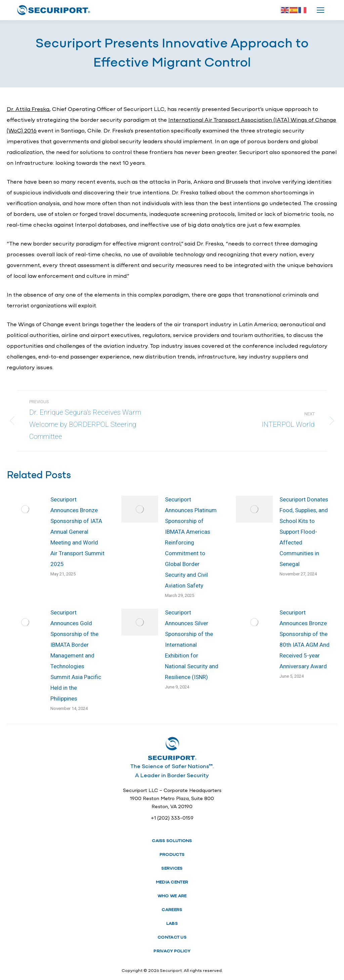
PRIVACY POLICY (172, 951)
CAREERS (172, 910)
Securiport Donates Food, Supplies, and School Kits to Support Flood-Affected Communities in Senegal (304, 532)
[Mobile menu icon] (320, 10)
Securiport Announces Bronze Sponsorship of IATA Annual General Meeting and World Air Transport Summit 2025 (77, 532)
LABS (172, 924)
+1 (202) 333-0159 (172, 818)
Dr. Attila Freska (28, 109)
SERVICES (172, 869)
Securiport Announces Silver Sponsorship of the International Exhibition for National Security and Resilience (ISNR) (192, 645)
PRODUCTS (172, 855)
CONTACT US (172, 937)
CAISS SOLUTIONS (172, 841)
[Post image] (25, 509)
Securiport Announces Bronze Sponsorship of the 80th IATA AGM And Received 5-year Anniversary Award (305, 639)
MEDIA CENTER (172, 882)
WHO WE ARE (172, 896)
